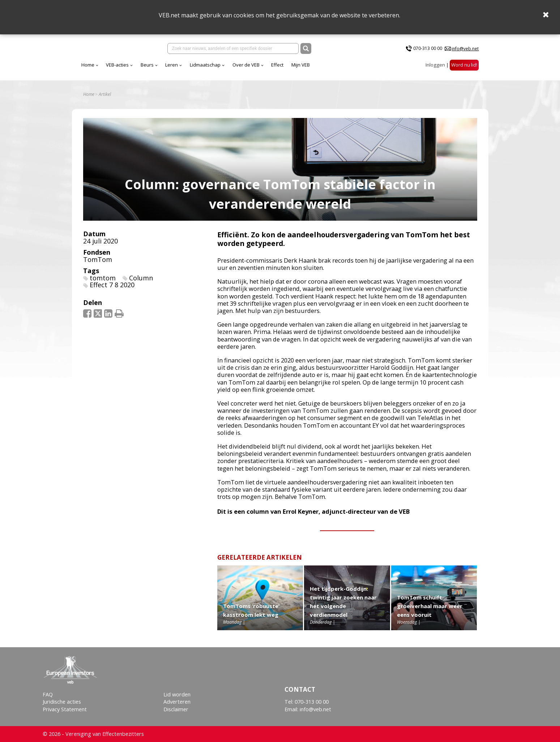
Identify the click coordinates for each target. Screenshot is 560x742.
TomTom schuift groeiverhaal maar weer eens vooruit (430, 606)
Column (141, 278)
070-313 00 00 (428, 48)
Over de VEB (246, 65)
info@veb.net (465, 49)
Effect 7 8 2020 (112, 285)
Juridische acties (62, 702)
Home (88, 65)
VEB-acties (117, 65)
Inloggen (435, 65)
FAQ (48, 694)
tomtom (103, 278)
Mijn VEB (301, 65)
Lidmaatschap (205, 65)
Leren (172, 65)
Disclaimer (176, 709)
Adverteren (177, 702)
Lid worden (177, 694)
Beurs (147, 65)
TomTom (98, 259)
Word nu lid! (464, 65)
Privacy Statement (65, 709)
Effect (277, 65)
